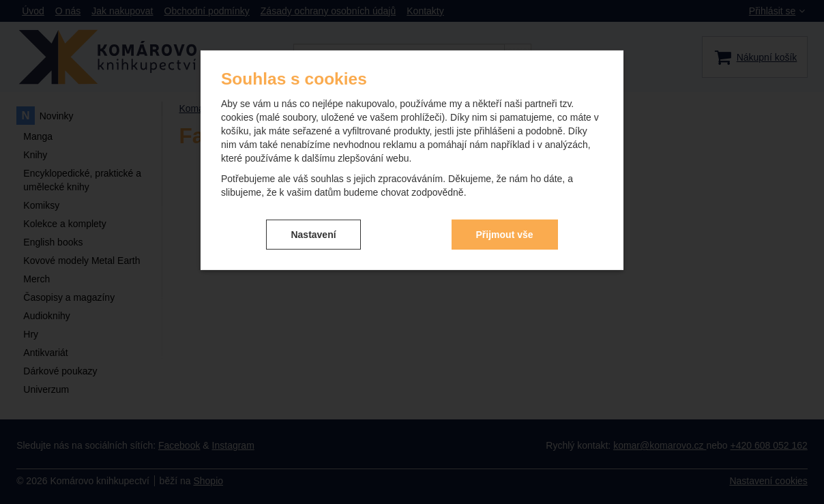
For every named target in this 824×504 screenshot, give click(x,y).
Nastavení (313, 234)
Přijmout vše (505, 234)
